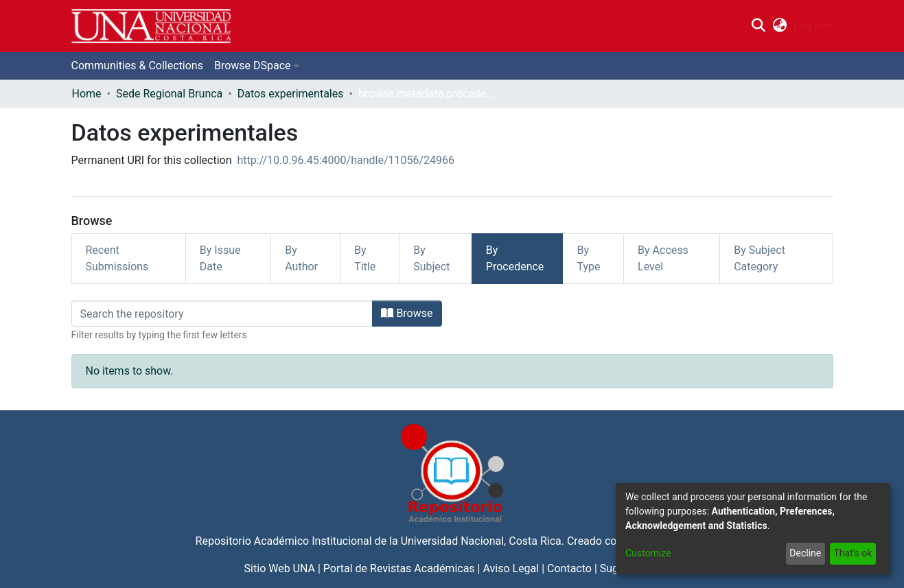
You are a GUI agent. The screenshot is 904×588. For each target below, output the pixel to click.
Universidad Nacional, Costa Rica (481, 541)
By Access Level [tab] (663, 258)
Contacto (569, 568)
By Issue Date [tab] (220, 258)
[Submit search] (759, 26)
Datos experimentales (291, 94)
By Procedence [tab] (515, 258)
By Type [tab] (588, 258)
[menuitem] (779, 26)
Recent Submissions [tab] (117, 258)
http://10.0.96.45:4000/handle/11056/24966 (346, 160)
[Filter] (222, 314)
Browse (407, 313)
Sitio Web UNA (280, 568)
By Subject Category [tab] (760, 258)
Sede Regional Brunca (169, 94)
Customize (648, 553)
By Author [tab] (301, 258)
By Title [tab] (365, 258)
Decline (805, 553)
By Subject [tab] (431, 258)
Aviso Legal (511, 568)
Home (87, 94)
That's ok (853, 553)
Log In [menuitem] (809, 26)
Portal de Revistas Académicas (399, 568)
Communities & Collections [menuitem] (137, 66)
